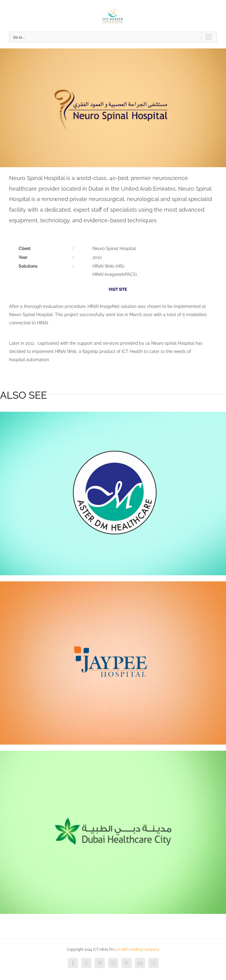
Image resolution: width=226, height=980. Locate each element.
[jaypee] (113, 583)
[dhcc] (113, 753)
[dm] (113, 414)
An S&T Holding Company (138, 950)
